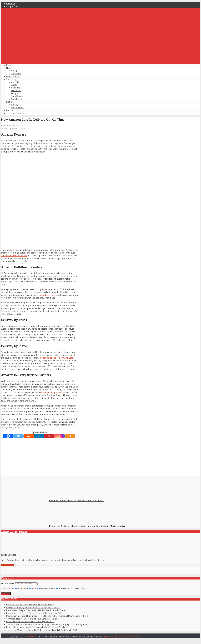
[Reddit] (29, 436)
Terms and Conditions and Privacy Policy (122, 637)
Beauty (15, 105)
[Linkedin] (39, 436)
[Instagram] (59, 436)
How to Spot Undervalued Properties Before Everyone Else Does (37, 627)
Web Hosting (18, 99)
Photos (10, 110)
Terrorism (16, 74)
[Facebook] (8, 436)
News (9, 68)
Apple (14, 85)
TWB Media (31, 637)
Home (9, 65)
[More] (70, 436)
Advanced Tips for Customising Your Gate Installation (32, 619)
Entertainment (13, 76)
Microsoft (16, 91)
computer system (47, 295)
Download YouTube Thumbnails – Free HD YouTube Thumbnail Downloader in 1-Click (48, 616)
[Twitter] (18, 436)
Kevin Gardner (19, 128)
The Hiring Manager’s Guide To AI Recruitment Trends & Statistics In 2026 (42, 630)
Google (15, 93)
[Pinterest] (49, 436)
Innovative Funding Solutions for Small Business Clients (33, 607)
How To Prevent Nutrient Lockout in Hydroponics (30, 622)
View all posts (8, 565)
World (14, 71)
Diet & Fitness (18, 107)
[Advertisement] (100, 44)
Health (9, 102)
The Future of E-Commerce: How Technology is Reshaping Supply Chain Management (47, 624)
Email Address (8, 584)
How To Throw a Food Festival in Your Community (30, 605)
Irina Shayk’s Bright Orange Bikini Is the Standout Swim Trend (36, 610)
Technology (12, 79)
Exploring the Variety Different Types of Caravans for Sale (34, 613)
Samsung (16, 88)
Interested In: (7, 589)
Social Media (17, 96)
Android (15, 82)
